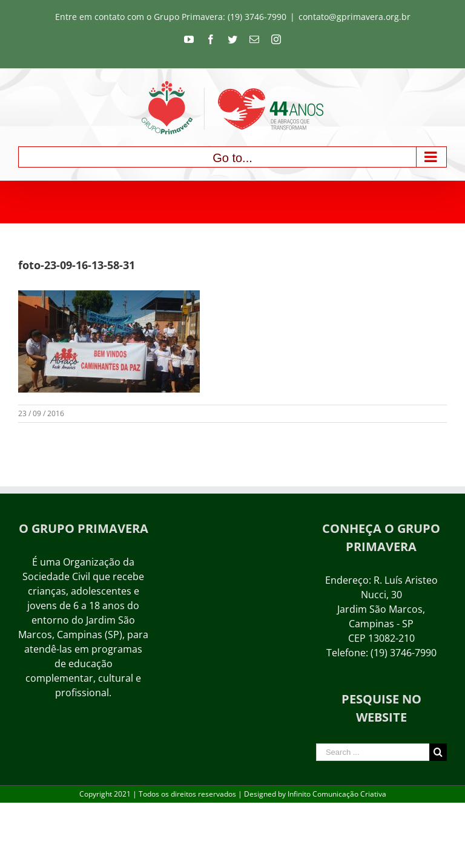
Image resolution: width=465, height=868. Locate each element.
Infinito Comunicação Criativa (337, 794)
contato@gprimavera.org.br (355, 17)
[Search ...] (373, 752)
